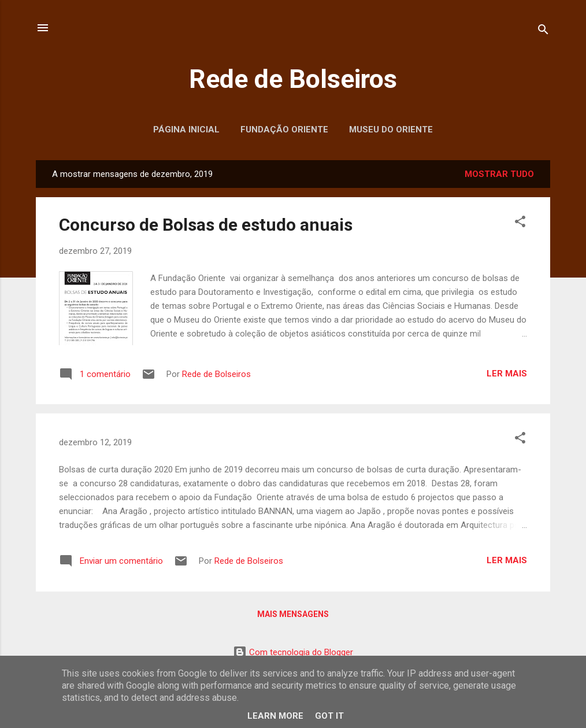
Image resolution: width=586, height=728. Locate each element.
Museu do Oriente (391, 130)
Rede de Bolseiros (293, 79)
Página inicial (186, 130)
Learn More (275, 716)
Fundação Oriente (284, 130)
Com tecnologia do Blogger (293, 652)
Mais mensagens (293, 614)
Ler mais (507, 374)
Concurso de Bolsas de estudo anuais (206, 225)
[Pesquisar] (543, 32)
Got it (329, 716)
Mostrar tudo (499, 174)
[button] (520, 223)
